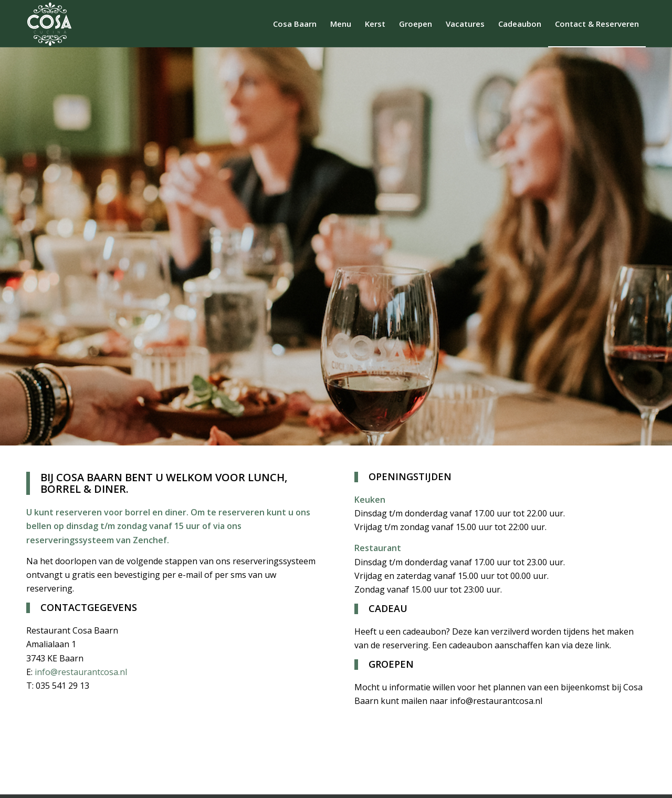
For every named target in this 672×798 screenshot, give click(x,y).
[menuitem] (295, 24)
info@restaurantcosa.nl (82, 672)
